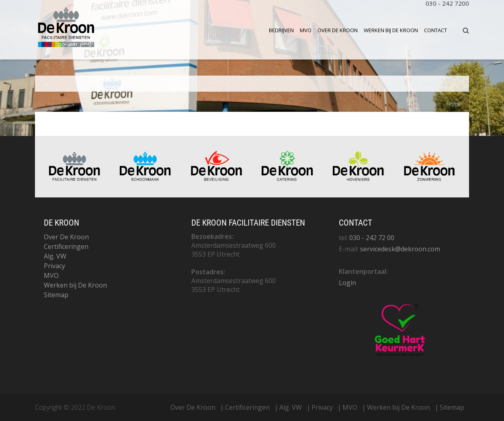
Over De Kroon (338, 30)
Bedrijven (281, 30)
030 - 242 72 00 (372, 238)
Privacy (54, 266)
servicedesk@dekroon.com (400, 249)
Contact (435, 30)
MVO (306, 30)
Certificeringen (66, 246)
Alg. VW (55, 256)
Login (347, 283)
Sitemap (56, 295)
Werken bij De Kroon (391, 30)
